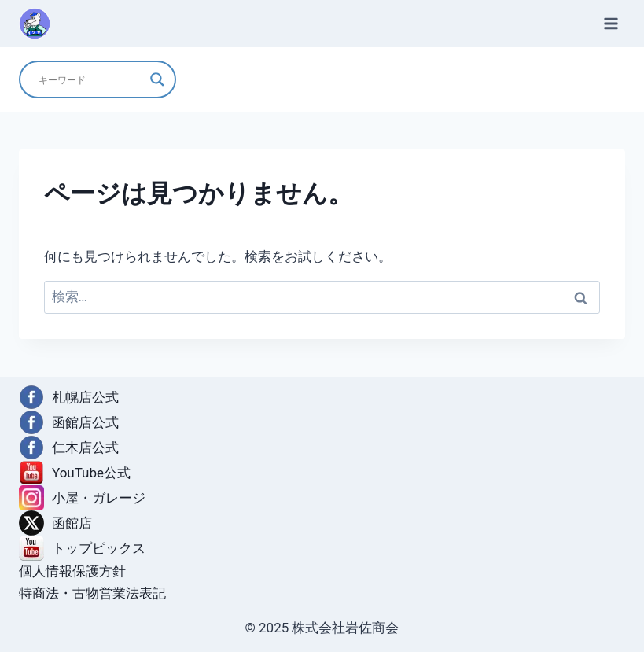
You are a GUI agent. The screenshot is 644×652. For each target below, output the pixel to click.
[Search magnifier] (157, 79)
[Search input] (90, 79)
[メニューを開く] (611, 23)
